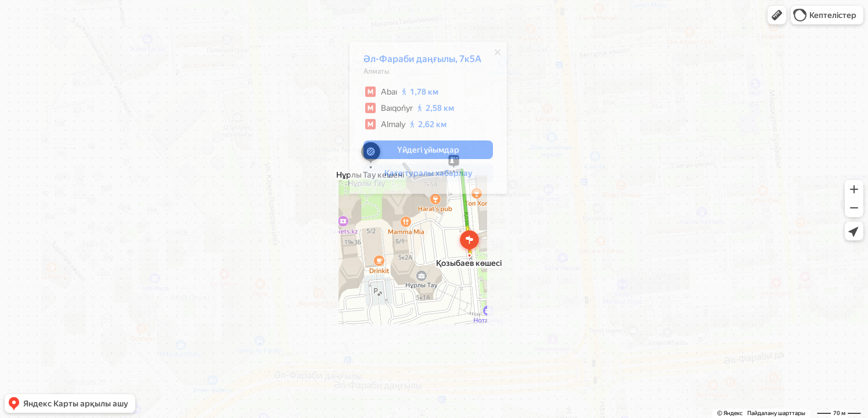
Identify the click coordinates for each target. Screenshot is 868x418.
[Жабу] (498, 55)
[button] (777, 15)
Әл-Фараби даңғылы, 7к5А (422, 62)
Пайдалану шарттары (776, 413)
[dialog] (428, 121)
